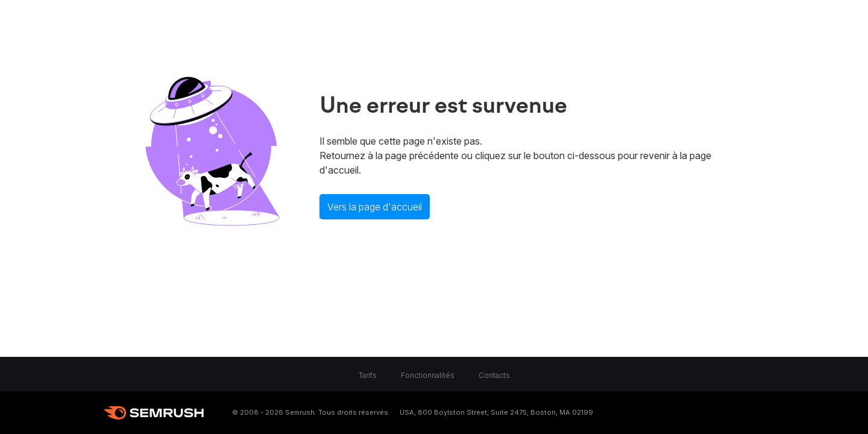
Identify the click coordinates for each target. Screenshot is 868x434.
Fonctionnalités (428, 376)
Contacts (494, 376)
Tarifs (368, 376)
